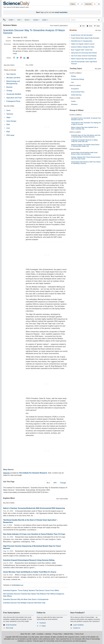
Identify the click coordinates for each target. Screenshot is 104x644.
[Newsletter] (99, 4)
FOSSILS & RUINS (75, 98)
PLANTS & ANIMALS (76, 73)
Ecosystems (75, 89)
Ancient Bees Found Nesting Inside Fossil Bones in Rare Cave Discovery (84, 153)
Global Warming (76, 95)
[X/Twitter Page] (82, 4)
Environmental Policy (78, 92)
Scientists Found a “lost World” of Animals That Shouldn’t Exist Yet (86, 119)
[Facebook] (14, 58)
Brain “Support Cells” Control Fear (82, 50)
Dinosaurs (74, 104)
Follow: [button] (73, 4)
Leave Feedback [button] (78, 625)
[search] (99, 20)
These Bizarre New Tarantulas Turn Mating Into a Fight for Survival (86, 123)
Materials (6, 473)
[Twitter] (17, 58)
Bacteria (9, 87)
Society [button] (36, 20)
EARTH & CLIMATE (75, 86)
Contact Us (77, 628)
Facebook (43, 623)
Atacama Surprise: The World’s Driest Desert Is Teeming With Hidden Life (85, 145)
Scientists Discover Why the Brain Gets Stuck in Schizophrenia (26, 599)
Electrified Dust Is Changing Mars (82, 41)
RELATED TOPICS (9, 65)
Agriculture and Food (14, 98)
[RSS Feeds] (95, 4)
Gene (8, 110)
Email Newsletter (11, 625)
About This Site (25, 634)
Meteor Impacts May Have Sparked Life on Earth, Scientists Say (85, 128)
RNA (8, 132)
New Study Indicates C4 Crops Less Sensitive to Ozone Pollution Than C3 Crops (34, 534)
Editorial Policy (69, 634)
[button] (82, 26)
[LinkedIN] (24, 58)
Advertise (48, 634)
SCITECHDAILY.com (17, 585)
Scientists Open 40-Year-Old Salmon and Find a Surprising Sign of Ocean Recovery (86, 136)
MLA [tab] (48, 483)
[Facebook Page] (78, 4)
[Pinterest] (21, 58)
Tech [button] (19, 20)
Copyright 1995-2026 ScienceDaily (16, 637)
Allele (8, 118)
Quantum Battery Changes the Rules (83, 47)
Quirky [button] (45, 20)
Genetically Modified (14, 94)
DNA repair (10, 135)
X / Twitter (43, 626)
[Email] (28, 58)
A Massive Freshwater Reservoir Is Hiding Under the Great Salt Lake (84, 141)
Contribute (40, 634)
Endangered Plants (13, 101)
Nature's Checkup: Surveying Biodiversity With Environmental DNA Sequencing (34, 508)
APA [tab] (55, 483)
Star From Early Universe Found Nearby (84, 56)
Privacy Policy (58, 634)
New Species (11, 74)
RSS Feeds (10, 628)
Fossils (73, 101)
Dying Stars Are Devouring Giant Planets (84, 53)
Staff (33, 634)
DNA (8, 125)
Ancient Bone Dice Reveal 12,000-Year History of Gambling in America (86, 163)
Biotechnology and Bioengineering (13, 82)
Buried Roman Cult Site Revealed (82, 35)
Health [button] (11, 20)
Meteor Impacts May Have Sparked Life (84, 59)
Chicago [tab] (63, 483)
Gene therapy (11, 121)
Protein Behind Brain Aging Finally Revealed (85, 38)
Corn (8, 128)
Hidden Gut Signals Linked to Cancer (83, 44)
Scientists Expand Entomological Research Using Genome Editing (29, 560)
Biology (73, 76)
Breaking (73, 30)
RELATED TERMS (9, 106)
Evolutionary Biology (78, 79)
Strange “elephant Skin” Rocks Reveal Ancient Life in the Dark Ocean (86, 158)
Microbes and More (13, 78)
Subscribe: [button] (88, 4)
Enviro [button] (28, 20)
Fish (72, 82)
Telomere (10, 114)
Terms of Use (79, 634)
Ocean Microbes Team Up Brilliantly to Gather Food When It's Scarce (30, 572)
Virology (9, 91)
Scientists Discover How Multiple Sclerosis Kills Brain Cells (24, 603)
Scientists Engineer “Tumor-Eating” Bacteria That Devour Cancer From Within (31, 590)
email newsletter (61, 12)
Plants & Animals (10, 70)
